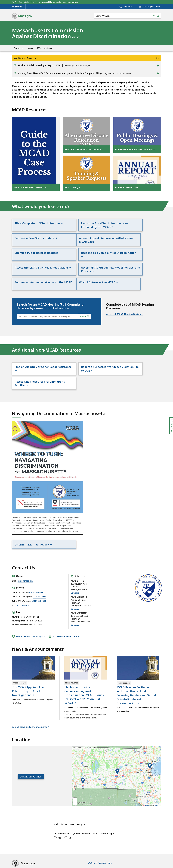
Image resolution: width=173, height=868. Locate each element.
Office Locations (44, 48)
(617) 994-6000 (36, 567)
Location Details (31, 752)
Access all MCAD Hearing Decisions (125, 303)
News (30, 48)
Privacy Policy (54, 848)
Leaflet (147, 780)
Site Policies (70, 848)
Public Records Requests (93, 848)
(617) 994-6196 (23, 581)
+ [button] (75, 775)
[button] (150, 741)
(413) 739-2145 (39, 572)
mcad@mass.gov (25, 556)
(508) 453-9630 (39, 576)
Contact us (19, 48)
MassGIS (158, 780)
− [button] (75, 778)
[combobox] (127, 16)
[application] (116, 752)
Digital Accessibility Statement (28, 848)
